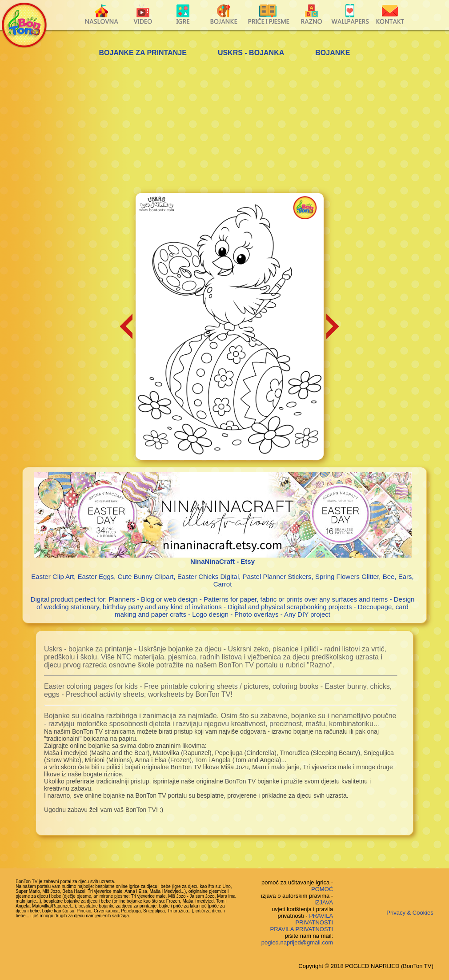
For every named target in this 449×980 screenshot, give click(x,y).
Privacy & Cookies (410, 913)
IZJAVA (324, 902)
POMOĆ (322, 889)
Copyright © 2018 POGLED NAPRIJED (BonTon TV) (366, 966)
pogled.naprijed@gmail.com (297, 942)
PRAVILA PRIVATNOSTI (314, 919)
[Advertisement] (224, 126)
